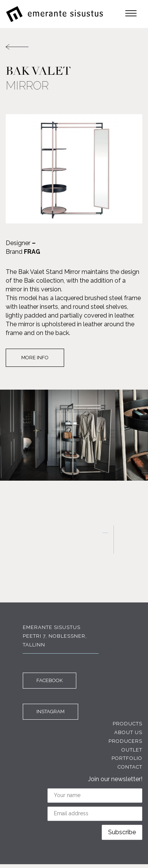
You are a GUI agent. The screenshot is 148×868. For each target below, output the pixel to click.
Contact (130, 767)
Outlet (132, 750)
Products (128, 724)
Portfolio (127, 758)
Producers (125, 741)
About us (128, 732)
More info (35, 358)
